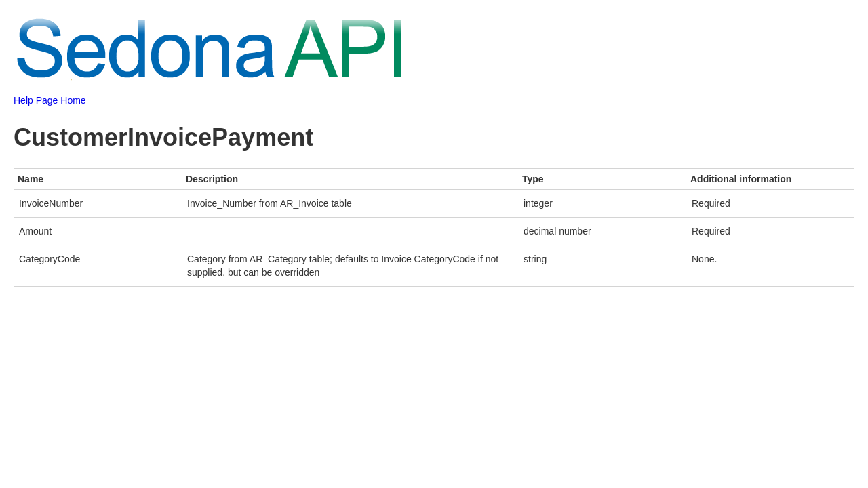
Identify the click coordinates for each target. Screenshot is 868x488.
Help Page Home (50, 100)
